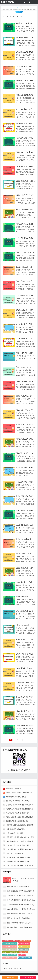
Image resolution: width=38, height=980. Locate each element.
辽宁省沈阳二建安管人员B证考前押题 (21, 942)
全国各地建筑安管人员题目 (25, 181)
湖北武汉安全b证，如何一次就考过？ (18, 886)
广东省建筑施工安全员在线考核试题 (18, 918)
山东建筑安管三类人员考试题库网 (12, 968)
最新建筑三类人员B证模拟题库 (18, 937)
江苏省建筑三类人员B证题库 (26, 167)
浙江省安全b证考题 (23, 625)
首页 (7, 17)
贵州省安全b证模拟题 (23, 539)
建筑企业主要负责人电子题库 (26, 511)
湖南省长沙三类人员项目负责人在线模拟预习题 (21, 890)
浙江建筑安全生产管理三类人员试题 (17, 874)
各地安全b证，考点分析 (24, 23)
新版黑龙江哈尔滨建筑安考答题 (16, 870)
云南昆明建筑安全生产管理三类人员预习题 (20, 914)
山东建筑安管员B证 (16, 17)
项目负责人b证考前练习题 (25, 253)
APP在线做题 (29, 977)
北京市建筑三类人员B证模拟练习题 (17, 894)
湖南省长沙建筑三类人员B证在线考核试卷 (19, 866)
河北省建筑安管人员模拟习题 (26, 482)
